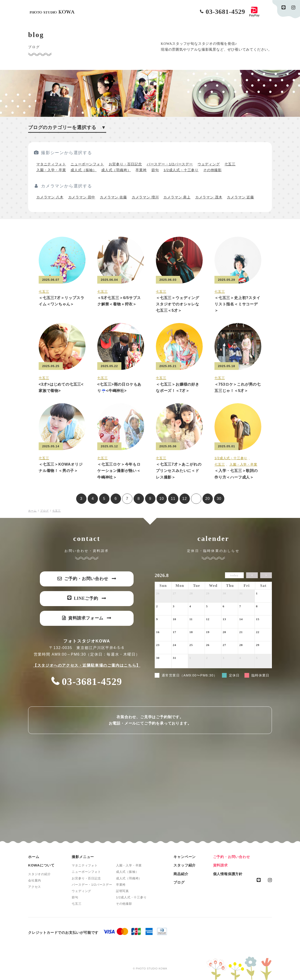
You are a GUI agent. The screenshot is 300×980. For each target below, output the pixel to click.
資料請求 (220, 865)
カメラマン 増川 (145, 197)
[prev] (252, 575)
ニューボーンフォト (87, 164)
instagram (293, 8)
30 (219, 499)
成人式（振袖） (84, 170)
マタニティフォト (51, 164)
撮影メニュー (83, 857)
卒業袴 (141, 170)
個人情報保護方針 (228, 874)
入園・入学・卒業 (51, 170)
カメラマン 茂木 (209, 197)
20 (208, 499)
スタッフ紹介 (185, 865)
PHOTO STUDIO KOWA (52, 12)
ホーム (34, 857)
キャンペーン (185, 857)
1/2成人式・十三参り (181, 170)
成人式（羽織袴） (116, 170)
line (284, 8)
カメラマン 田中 (82, 197)
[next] (266, 575)
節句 (155, 170)
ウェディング (209, 164)
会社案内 (35, 880)
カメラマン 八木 (50, 197)
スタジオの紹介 (39, 874)
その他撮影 (212, 170)
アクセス (35, 887)
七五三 (230, 164)
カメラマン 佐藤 (113, 197)
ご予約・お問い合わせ (232, 857)
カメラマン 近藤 (240, 197)
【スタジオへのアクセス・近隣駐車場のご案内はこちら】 (87, 665)
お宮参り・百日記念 (125, 164)
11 (173, 499)
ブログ (179, 882)
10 (162, 499)
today (234, 575)
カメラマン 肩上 (177, 197)
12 (185, 499)
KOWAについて (41, 865)
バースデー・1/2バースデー (170, 164)
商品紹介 (181, 874)
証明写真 (122, 891)
